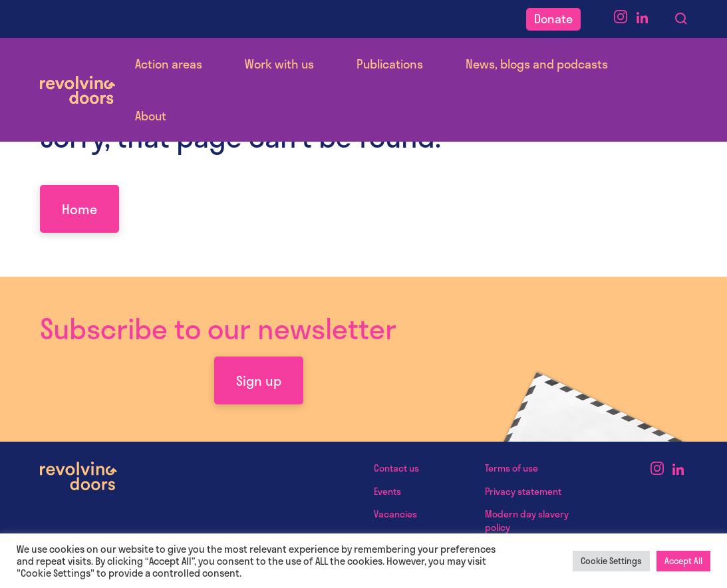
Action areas (169, 64)
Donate (553, 19)
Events (387, 491)
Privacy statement (523, 491)
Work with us (279, 64)
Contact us (396, 468)
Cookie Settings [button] (611, 561)
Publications (390, 64)
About (151, 116)
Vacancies (395, 514)
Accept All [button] (683, 561)
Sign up (259, 380)
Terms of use (511, 468)
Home (79, 209)
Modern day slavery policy (527, 520)
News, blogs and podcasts (537, 64)
